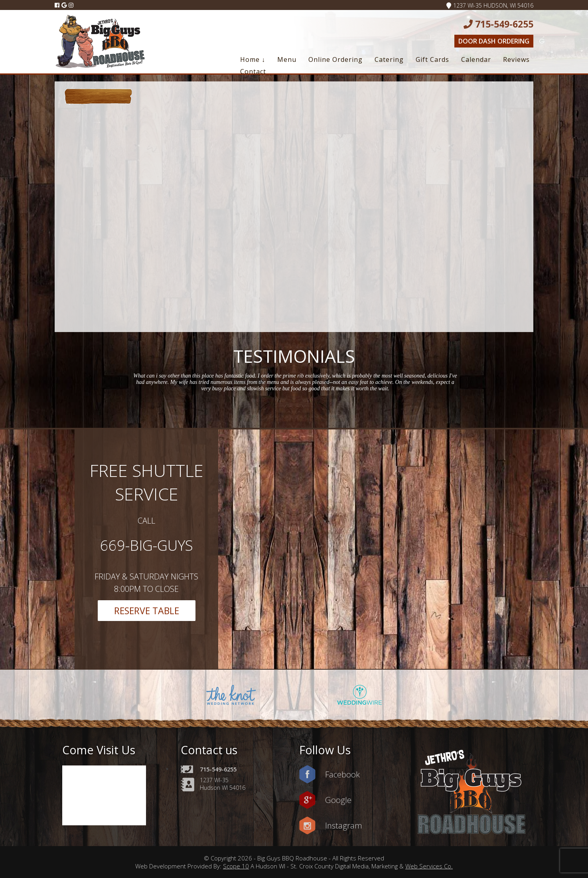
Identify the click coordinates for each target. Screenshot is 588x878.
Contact (253, 71)
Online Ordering (335, 59)
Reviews (516, 59)
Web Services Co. (429, 866)
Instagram (344, 825)
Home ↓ (253, 59)
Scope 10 (236, 866)
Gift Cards (432, 59)
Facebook (342, 774)
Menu (287, 59)
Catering (389, 59)
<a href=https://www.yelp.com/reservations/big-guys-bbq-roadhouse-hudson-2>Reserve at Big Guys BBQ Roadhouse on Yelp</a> (474, 212)
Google (338, 800)
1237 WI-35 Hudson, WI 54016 (490, 5)
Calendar (476, 59)
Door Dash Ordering (494, 41)
